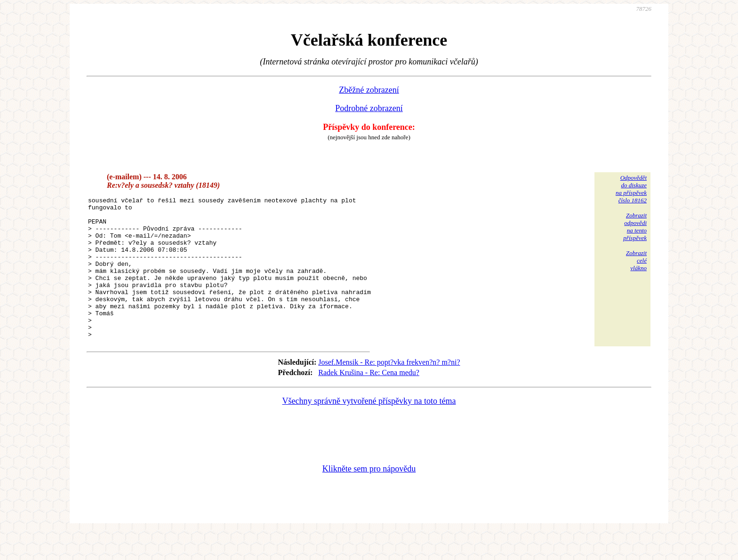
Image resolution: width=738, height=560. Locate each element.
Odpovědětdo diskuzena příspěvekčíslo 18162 (631, 189)
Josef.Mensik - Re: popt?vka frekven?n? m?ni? (389, 390)
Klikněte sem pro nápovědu (369, 497)
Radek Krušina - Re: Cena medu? (369, 401)
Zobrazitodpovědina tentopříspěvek (635, 227)
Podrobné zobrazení (369, 108)
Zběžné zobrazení (369, 90)
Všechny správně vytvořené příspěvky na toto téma (369, 429)
